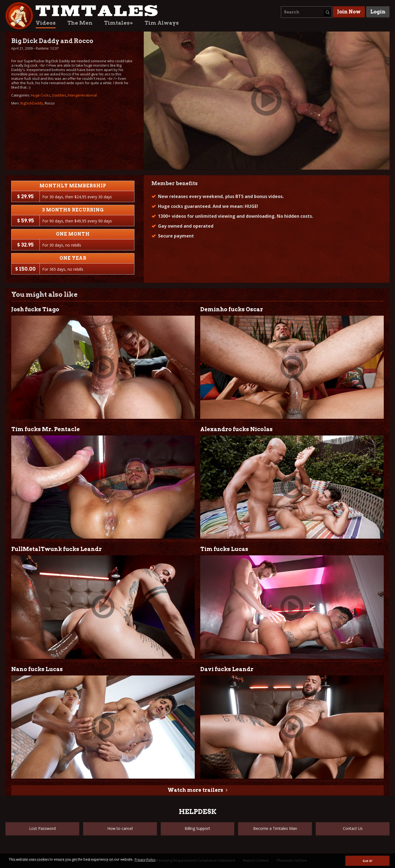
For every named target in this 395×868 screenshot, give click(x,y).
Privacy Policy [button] (145, 860)
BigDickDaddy (32, 103)
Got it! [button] (367, 861)
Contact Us (353, 828)
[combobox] (307, 12)
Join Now (349, 12)
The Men (80, 23)
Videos (46, 23)
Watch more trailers (195, 790)
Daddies (59, 95)
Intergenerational (82, 95)
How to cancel (120, 828)
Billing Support (197, 828)
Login (378, 12)
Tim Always (162, 23)
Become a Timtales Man (275, 828)
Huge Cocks (41, 95)
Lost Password (42, 828)
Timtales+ (119, 23)
